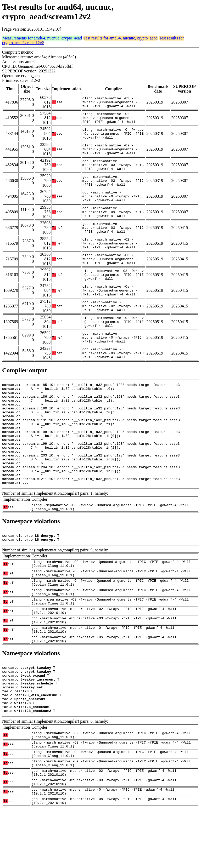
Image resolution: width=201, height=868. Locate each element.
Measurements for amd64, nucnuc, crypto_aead (42, 38)
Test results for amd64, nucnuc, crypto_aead (121, 38)
